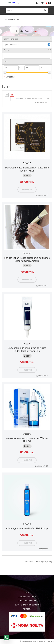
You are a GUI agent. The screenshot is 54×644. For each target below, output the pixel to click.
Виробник (25, 31)
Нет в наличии (12, 45)
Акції (27, 593)
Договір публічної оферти (27, 605)
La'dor (36, 31)
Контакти (27, 609)
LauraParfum (11, 20)
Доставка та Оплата (27, 597)
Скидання (9, 77)
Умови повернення (27, 601)
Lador (27, 176)
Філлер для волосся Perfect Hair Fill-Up (27, 528)
